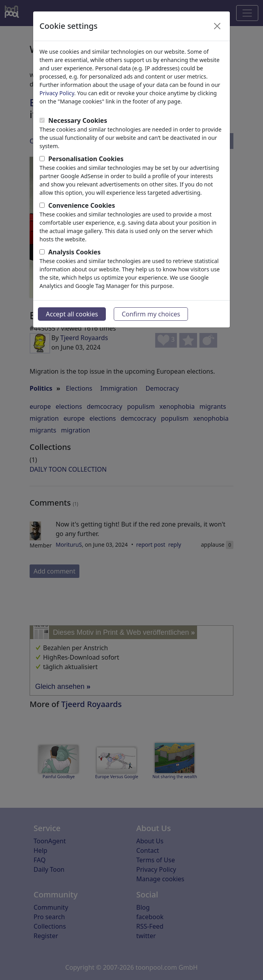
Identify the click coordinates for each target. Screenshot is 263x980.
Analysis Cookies (74, 252)
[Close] (217, 26)
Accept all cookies (72, 314)
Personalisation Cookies (86, 159)
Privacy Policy (57, 93)
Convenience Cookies (82, 205)
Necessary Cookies (78, 120)
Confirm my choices (151, 314)
